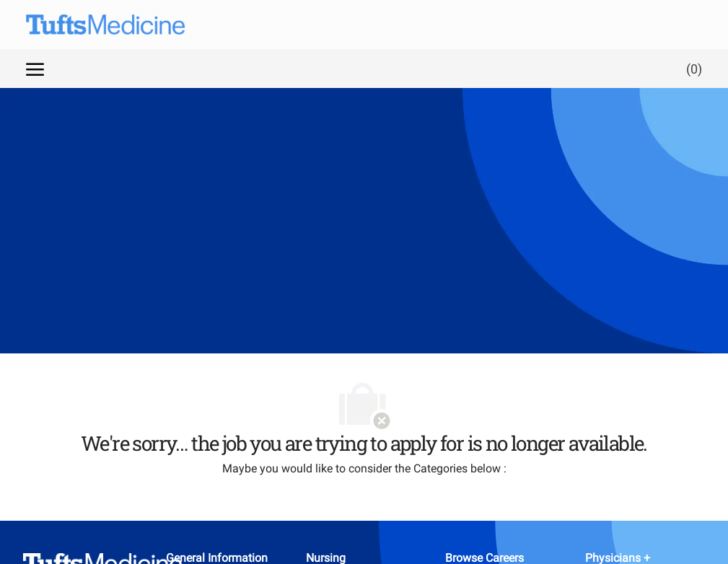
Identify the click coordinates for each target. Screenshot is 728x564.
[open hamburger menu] (35, 69)
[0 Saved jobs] (691, 68)
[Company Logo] (91, 25)
